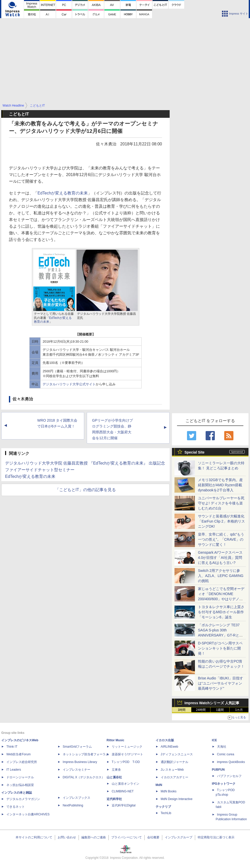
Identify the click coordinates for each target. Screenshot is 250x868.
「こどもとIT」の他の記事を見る (85, 490)
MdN (159, 785)
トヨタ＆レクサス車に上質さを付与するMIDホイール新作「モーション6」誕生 (221, 612)
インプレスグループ (179, 837)
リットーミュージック (127, 747)
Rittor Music (115, 740)
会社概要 (153, 837)
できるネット (16, 807)
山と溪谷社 (114, 777)
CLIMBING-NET (123, 791)
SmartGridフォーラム (77, 747)
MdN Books (169, 791)
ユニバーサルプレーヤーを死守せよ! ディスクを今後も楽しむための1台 (221, 503)
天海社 (222, 747)
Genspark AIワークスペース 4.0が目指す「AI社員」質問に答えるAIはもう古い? (220, 558)
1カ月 (239, 710)
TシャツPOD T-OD (126, 762)
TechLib (166, 813)
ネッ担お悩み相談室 (20, 785)
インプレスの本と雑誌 (17, 793)
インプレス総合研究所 (22, 762)
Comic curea (226, 754)
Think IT (12, 747)
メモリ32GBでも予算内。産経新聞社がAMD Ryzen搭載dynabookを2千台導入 (220, 485)
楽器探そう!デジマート (127, 754)
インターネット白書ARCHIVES (28, 814)
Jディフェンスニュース (177, 754)
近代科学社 (114, 799)
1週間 (220, 710)
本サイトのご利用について (34, 837)
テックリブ (163, 807)
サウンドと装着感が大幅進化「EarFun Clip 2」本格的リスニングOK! (221, 521)
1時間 (182, 710)
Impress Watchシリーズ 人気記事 (212, 703)
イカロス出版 (165, 740)
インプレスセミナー (77, 770)
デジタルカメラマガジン (23, 799)
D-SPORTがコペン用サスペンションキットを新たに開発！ (220, 648)
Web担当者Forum (18, 754)
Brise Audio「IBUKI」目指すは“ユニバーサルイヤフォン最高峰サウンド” (221, 683)
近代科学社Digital (124, 805)
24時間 (201, 710)
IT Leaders (14, 770)
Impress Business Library (80, 762)
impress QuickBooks (231, 762)
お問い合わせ (67, 837)
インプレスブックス (77, 798)
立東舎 (116, 770)
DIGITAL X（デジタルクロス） (84, 777)
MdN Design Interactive (177, 799)
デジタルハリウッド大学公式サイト (69, 384)
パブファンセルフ (229, 776)
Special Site (195, 452)
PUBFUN (218, 770)
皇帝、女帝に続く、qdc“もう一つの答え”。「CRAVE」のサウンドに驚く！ (221, 539)
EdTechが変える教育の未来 (63, 193)
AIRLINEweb (170, 747)
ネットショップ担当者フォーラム (86, 754)
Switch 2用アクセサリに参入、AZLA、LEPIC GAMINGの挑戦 (221, 576)
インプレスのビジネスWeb (20, 740)
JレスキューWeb (172, 770)
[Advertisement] (125, 64)
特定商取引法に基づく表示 (216, 837)
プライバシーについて (127, 837)
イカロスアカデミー (174, 777)
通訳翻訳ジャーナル (174, 762)
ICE (215, 740)
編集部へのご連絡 (94, 837)
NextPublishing (73, 805)
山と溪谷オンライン (126, 784)
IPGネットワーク (224, 784)
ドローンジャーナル (20, 777)
